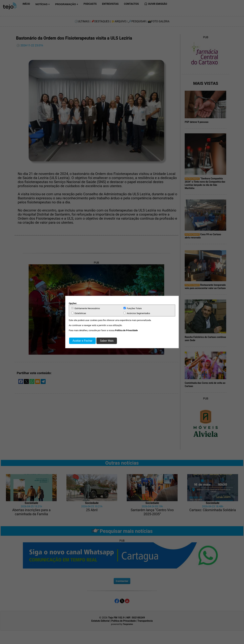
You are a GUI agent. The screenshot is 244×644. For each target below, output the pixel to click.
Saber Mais (107, 341)
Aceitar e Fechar (82, 341)
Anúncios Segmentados (137, 313)
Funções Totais (133, 308)
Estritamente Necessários (86, 308)
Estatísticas (79, 313)
